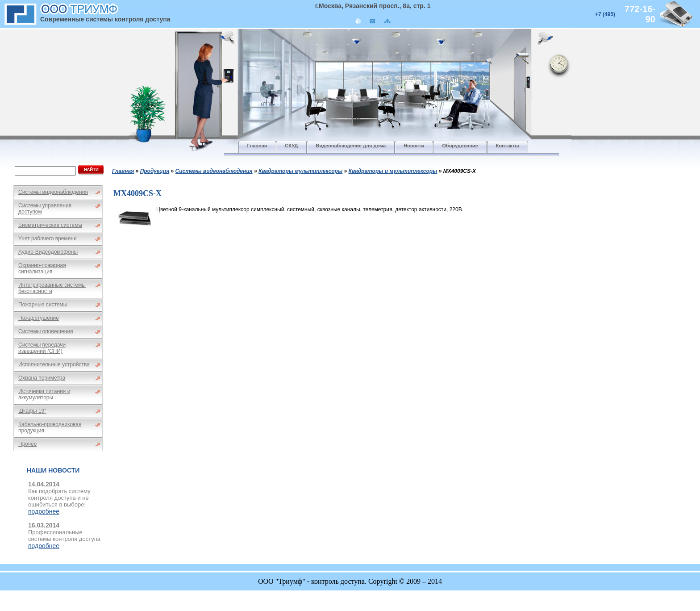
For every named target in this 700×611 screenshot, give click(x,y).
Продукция (155, 171)
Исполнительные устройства (54, 364)
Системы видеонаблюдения (53, 192)
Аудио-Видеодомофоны (48, 252)
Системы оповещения (46, 331)
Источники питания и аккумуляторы (44, 394)
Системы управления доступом (45, 209)
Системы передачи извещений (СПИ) (42, 348)
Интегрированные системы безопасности (52, 288)
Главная (123, 171)
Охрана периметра (42, 378)
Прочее (27, 444)
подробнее (44, 511)
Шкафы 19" (32, 411)
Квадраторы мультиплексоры (300, 171)
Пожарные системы (43, 305)
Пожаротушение (39, 318)
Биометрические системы (50, 225)
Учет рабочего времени (48, 239)
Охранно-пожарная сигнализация (42, 268)
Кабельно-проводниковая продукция (50, 427)
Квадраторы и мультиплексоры (393, 171)
